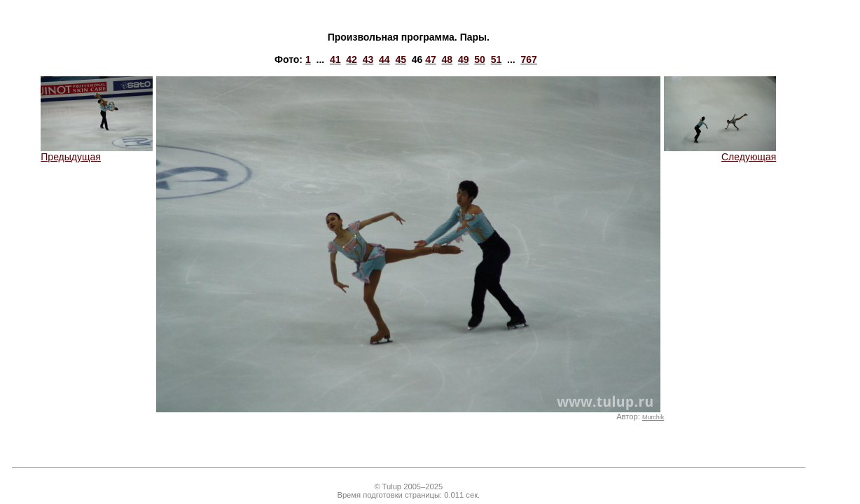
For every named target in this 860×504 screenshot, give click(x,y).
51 (497, 59)
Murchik (653, 417)
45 (401, 59)
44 (384, 59)
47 (431, 59)
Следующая (720, 152)
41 (335, 59)
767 (528, 59)
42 (352, 59)
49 (464, 59)
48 (448, 59)
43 (368, 59)
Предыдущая (97, 152)
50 (480, 59)
